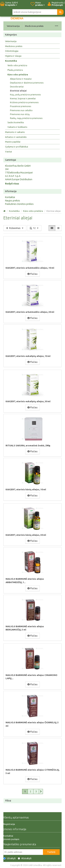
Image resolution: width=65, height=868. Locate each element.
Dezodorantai (17, 87)
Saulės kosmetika (16, 122)
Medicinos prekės (34, 26)
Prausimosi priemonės (21, 106)
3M (7, 169)
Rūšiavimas (15, 228)
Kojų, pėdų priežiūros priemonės (25, 95)
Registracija (9, 824)
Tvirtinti (51, 852)
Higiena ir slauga (13, 56)
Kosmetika (11, 61)
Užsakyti (10, 858)
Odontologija (12, 51)
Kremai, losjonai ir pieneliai (23, 99)
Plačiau (32, 274)
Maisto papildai (13, 142)
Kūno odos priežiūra (18, 75)
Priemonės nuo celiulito (21, 110)
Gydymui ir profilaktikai (17, 147)
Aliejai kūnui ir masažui (21, 79)
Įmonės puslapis (11, 839)
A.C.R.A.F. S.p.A (13, 176)
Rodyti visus (12, 184)
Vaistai (8, 152)
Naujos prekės (13, 201)
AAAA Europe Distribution (19, 179)
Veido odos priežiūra (17, 65)
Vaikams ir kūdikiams (17, 127)
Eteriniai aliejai (18, 91)
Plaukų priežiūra (15, 70)
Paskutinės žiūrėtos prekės (19, 204)
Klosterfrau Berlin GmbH (18, 166)
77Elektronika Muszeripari (19, 173)
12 (34, 228)
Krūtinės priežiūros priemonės (24, 102)
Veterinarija (13, 26)
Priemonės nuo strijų (20, 114)
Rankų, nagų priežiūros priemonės (26, 118)
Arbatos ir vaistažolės (16, 137)
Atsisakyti (25, 858)
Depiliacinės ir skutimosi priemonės (27, 83)
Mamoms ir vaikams (15, 132)
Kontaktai (10, 197)
